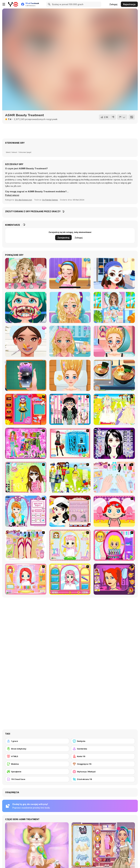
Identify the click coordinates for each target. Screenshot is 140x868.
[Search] (49, 4)
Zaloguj (113, 4)
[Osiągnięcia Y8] (103, 764)
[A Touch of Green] (26, 443)
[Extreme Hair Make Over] (114, 545)
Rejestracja (129, 4)
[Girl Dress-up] (70, 511)
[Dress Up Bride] (114, 409)
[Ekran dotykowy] (37, 749)
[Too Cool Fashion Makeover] (114, 579)
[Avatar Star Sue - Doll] (26, 409)
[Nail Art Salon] (114, 477)
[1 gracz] (37, 741)
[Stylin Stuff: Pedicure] (26, 545)
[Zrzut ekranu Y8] (103, 779)
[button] (12, 195)
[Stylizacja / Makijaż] (103, 772)
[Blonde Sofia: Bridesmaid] (70, 341)
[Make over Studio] (70, 579)
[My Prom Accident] (26, 273)
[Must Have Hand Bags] (70, 477)
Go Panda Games (50, 200)
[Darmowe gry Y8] (13, 4)
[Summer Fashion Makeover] (114, 307)
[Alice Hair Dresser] (70, 545)
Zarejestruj (63, 238)
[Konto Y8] (103, 756)
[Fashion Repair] (26, 375)
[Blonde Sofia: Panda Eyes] (114, 341)
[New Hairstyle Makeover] (26, 579)
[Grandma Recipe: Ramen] (114, 375)
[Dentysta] (103, 741)
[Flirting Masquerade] (114, 273)
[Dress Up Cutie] (70, 409)
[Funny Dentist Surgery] (26, 307)
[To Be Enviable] (26, 477)
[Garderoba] (103, 749)
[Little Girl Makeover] (114, 511)
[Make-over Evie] (26, 511)
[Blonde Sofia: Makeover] (70, 307)
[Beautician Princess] (26, 341)
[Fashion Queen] (70, 443)
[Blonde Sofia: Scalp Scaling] (70, 375)
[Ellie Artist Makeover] (70, 273)
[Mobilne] (37, 764)
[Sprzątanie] (37, 772)
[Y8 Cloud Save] (37, 779)
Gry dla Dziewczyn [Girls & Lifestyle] (23, 200)
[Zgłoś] (122, 117)
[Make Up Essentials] (114, 443)
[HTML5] (37, 756)
